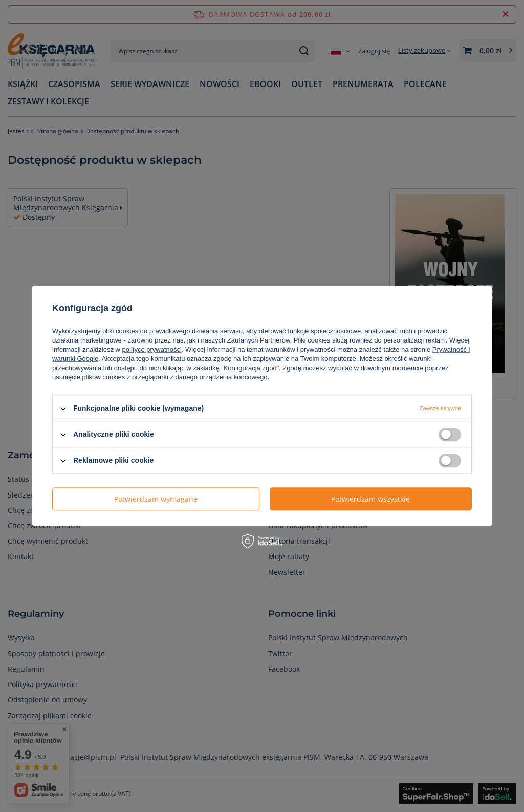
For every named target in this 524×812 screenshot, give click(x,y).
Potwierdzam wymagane (156, 499)
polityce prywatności (152, 349)
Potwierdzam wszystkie (370, 499)
